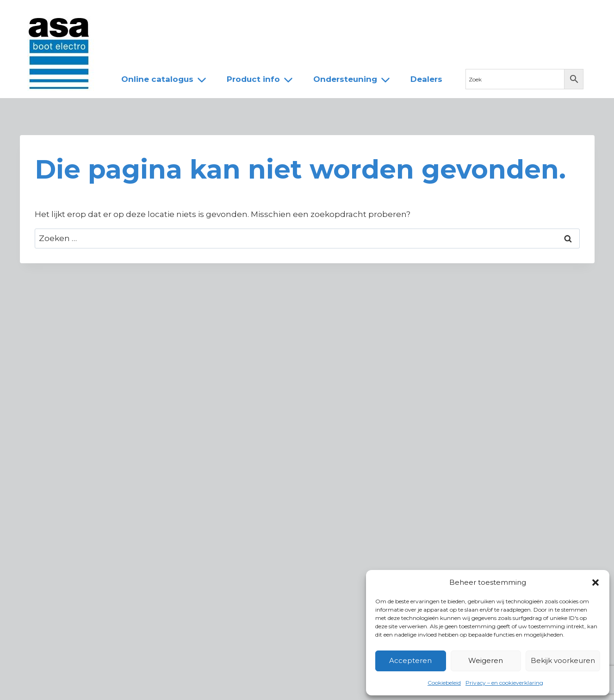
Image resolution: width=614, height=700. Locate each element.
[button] (595, 582)
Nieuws (127, 15)
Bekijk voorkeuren (563, 660)
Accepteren (410, 660)
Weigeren (486, 660)
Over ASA (177, 15)
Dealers (267, 15)
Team (223, 15)
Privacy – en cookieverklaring (504, 683)
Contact (314, 15)
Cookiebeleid (444, 683)
